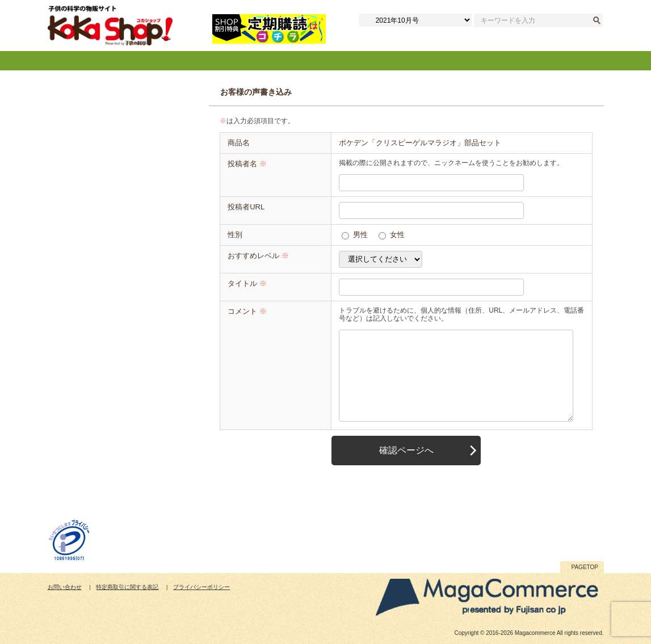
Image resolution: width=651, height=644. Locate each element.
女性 (397, 235)
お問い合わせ (65, 587)
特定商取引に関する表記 (127, 587)
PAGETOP (585, 567)
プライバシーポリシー (201, 587)
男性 (360, 235)
